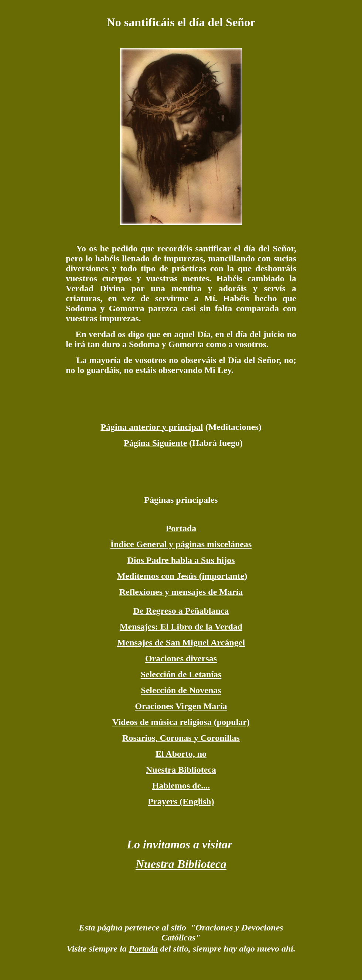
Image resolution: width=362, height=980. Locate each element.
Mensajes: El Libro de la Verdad (181, 627)
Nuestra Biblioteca (181, 770)
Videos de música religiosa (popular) (181, 722)
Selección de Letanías (181, 674)
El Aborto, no (181, 754)
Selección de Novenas (181, 690)
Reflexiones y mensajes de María (181, 592)
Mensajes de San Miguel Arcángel (181, 642)
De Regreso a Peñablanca (181, 611)
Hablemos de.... (181, 786)
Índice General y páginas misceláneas (181, 544)
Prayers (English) (181, 801)
